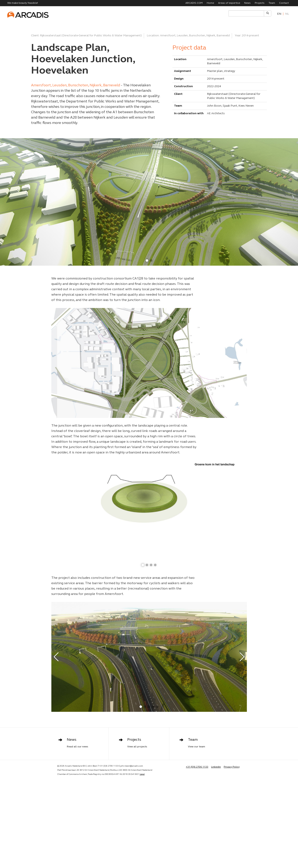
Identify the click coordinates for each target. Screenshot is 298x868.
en (279, 14)
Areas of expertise (229, 3)
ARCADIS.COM (194, 3)
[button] (147, 260)
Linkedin (216, 767)
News (247, 3)
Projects (260, 3)
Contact (284, 3)
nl (287, 14)
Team (272, 3)
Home (210, 3)
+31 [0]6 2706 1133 (197, 767)
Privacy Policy (232, 767)
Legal (142, 774)
